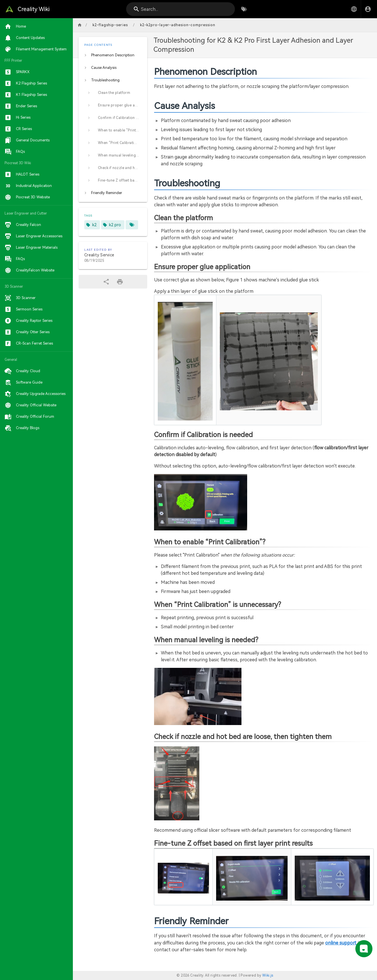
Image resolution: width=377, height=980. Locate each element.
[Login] (368, 9)
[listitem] (113, 55)
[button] (354, 9)
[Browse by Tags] (244, 9)
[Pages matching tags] (132, 225)
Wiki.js (268, 975)
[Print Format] (120, 282)
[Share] (106, 282)
